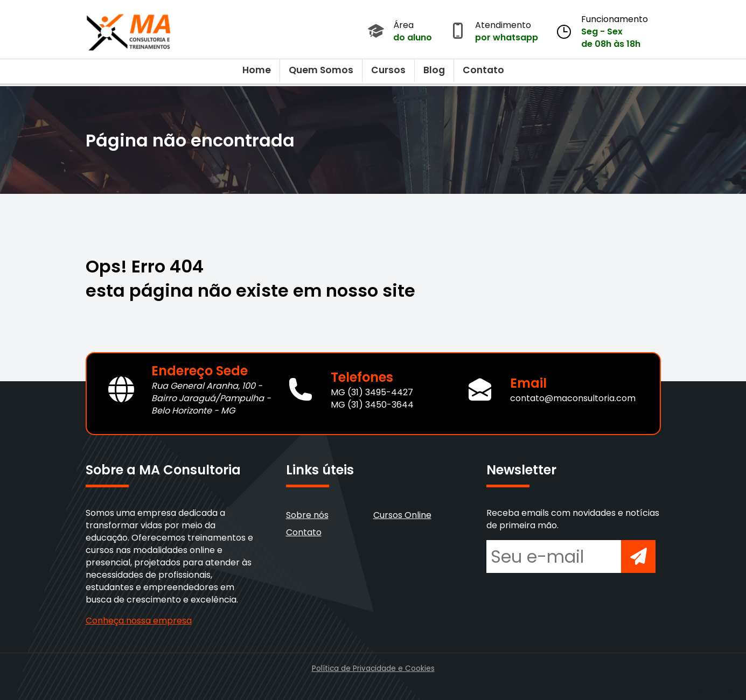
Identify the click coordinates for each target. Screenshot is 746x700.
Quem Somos (321, 70)
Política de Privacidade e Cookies (373, 668)
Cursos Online (402, 515)
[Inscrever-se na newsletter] (638, 556)
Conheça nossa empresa (139, 621)
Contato (483, 70)
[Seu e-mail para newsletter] (554, 556)
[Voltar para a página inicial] (129, 30)
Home (257, 70)
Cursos (388, 70)
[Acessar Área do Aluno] (376, 32)
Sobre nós (307, 515)
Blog (434, 70)
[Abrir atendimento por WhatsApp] (458, 32)
